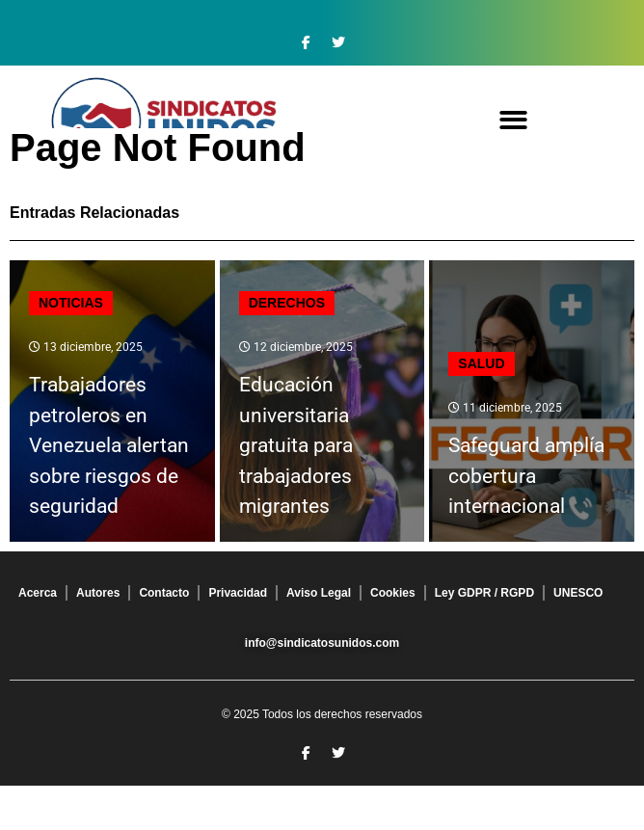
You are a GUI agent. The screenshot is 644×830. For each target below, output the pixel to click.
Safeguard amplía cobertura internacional (526, 476)
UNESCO (578, 593)
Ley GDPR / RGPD (484, 593)
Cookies (393, 593)
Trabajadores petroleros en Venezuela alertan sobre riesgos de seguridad (109, 445)
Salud (481, 363)
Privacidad (238, 593)
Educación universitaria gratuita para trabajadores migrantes (296, 445)
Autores (98, 593)
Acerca (38, 593)
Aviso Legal (319, 593)
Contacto (164, 593)
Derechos (287, 303)
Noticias (71, 303)
